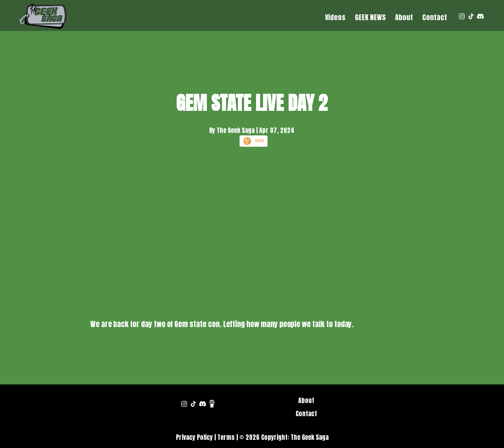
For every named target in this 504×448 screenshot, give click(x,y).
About (404, 17)
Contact (435, 17)
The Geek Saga (310, 437)
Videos (335, 17)
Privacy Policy (194, 437)
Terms (226, 437)
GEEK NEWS (370, 17)
